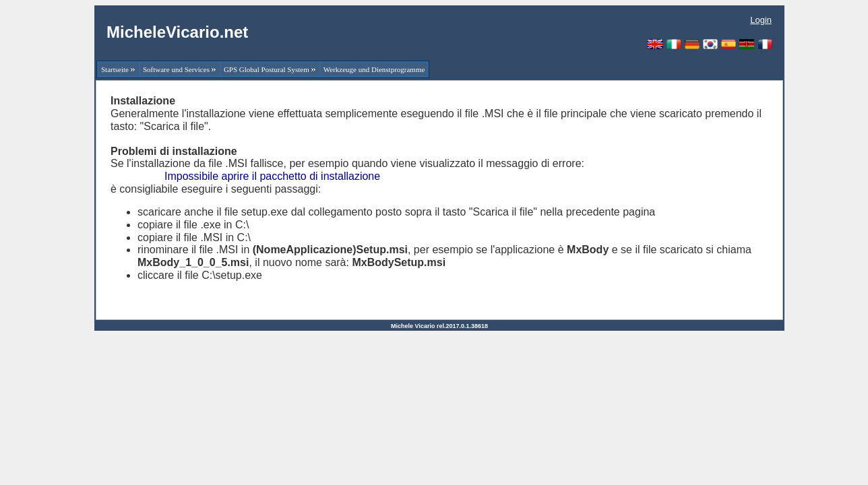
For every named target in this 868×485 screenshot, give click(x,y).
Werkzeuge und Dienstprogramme (374, 69)
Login (761, 20)
